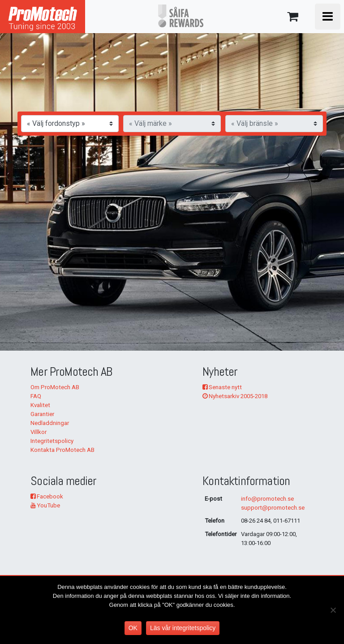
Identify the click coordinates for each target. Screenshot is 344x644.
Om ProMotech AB (55, 387)
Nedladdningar (50, 423)
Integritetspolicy (52, 441)
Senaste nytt (222, 387)
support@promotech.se (273, 508)
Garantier (42, 414)
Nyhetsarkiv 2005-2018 (235, 396)
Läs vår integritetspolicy (183, 628)
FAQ (36, 396)
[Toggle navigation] (328, 17)
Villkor (39, 432)
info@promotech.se (267, 499)
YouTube (45, 505)
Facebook (47, 496)
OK (133, 628)
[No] (333, 610)
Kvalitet (40, 405)
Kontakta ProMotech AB (62, 450)
